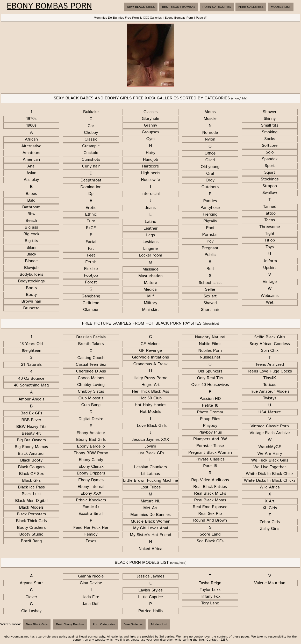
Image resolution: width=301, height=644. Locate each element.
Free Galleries (251, 7)
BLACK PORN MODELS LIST (151, 563)
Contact (212, 640)
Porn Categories (217, 7)
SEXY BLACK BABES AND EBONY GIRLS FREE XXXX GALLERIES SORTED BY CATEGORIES (150, 98)
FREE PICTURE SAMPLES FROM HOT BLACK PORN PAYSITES (151, 323)
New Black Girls (141, 7)
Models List (281, 7)
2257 (224, 640)
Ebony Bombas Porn (49, 6)
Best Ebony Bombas (178, 7)
